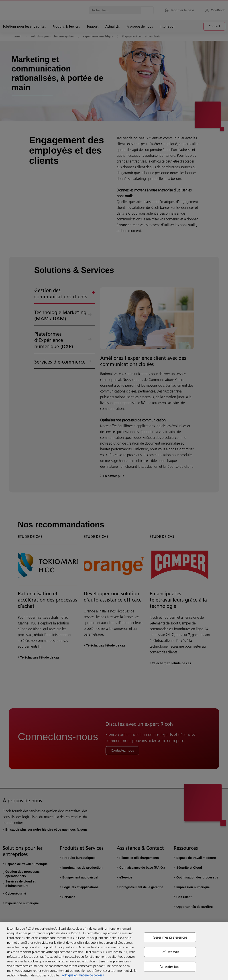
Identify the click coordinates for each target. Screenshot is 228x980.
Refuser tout (170, 952)
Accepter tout (170, 967)
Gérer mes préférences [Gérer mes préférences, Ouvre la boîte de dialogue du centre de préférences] (170, 937)
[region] (114, 951)
